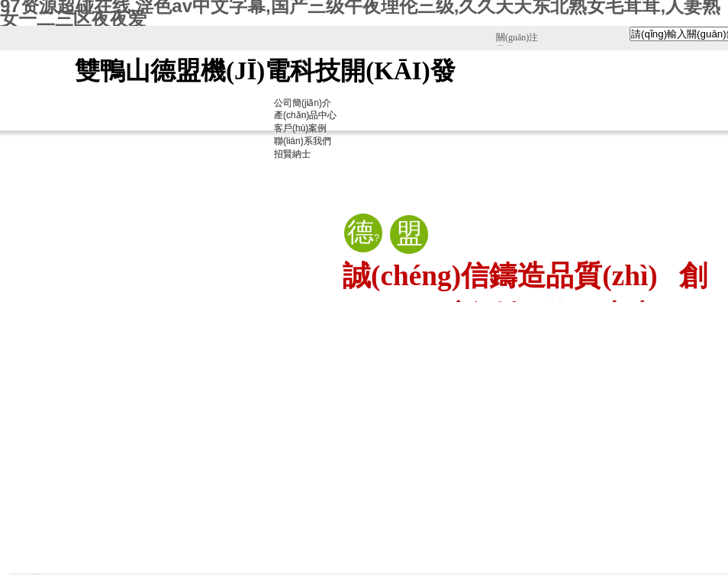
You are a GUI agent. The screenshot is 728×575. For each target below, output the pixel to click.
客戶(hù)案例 (300, 128)
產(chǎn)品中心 (305, 115)
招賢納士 (292, 154)
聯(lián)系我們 (303, 141)
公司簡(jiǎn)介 (303, 103)
